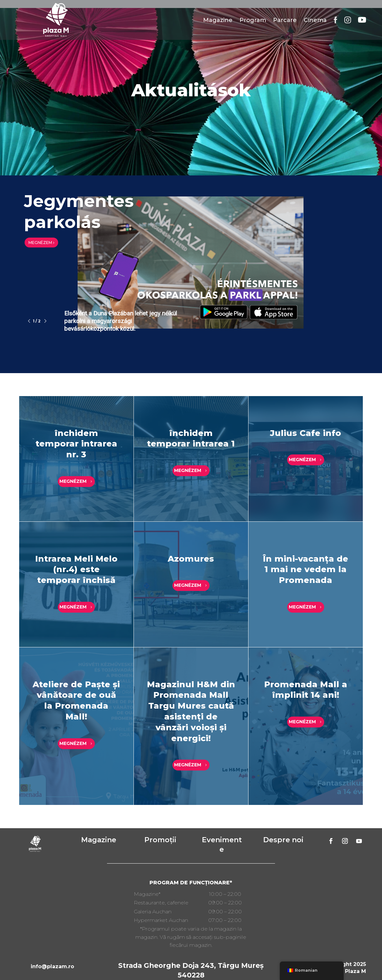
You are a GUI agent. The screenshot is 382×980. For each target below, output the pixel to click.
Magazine (218, 20)
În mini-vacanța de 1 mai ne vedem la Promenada (306, 570)
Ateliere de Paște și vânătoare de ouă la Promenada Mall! (76, 700)
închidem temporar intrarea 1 (191, 438)
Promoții (160, 840)
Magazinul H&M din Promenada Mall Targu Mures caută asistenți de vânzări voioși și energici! (191, 711)
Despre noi (283, 840)
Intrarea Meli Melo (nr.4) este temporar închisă (76, 570)
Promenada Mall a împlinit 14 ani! (306, 690)
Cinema (315, 20)
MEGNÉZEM (41, 243)
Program (253, 20)
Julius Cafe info (306, 433)
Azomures (191, 559)
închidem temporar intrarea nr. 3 (76, 444)
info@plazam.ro (52, 966)
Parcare (285, 20)
